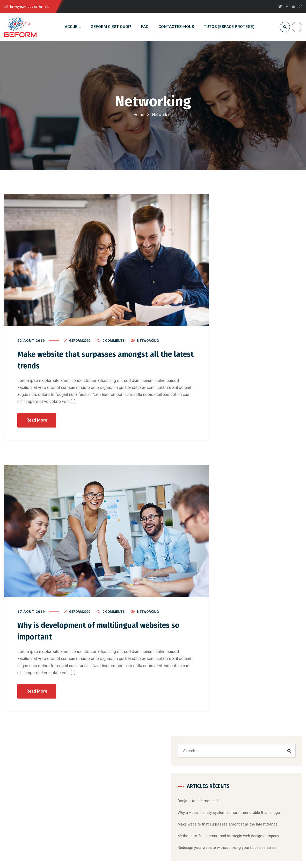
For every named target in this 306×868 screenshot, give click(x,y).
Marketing (236, 488)
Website (235, 499)
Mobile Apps (262, 488)
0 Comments (114, 343)
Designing (283, 476)
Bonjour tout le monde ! (245, 261)
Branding (235, 476)
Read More (37, 422)
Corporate (259, 476)
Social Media (236, 595)
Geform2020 (80, 343)
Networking (148, 343)
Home (139, 115)
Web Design (235, 607)
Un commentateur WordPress (250, 385)
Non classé (235, 584)
